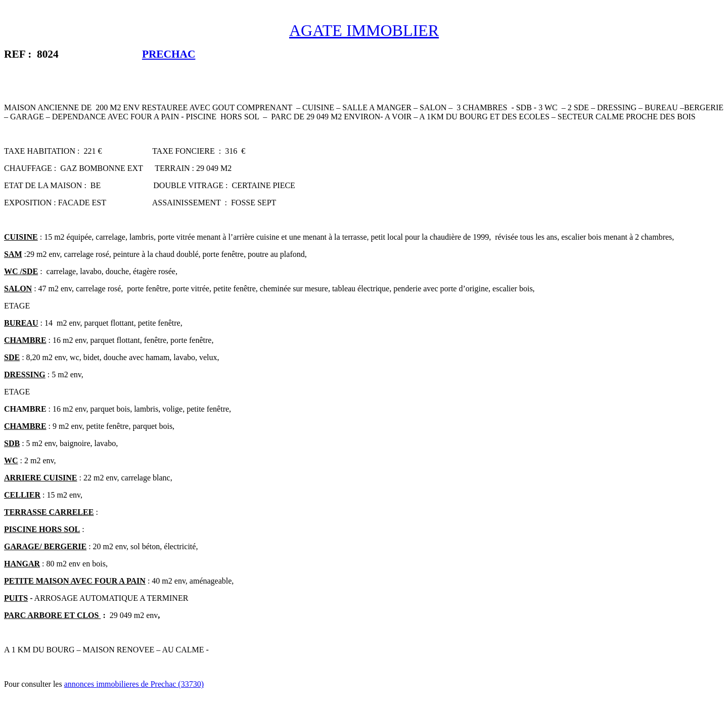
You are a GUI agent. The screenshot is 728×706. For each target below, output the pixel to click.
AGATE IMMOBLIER (364, 30)
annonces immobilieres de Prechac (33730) (134, 684)
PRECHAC (169, 54)
